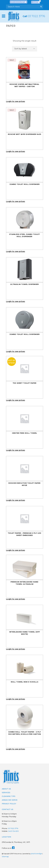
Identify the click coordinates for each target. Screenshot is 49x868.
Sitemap (5, 856)
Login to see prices (16, 101)
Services (6, 792)
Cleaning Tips (9, 796)
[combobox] (25, 49)
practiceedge (36, 854)
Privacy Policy (9, 804)
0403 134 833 (13, 831)
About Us (6, 789)
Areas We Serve (10, 800)
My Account (19, 2)
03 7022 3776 (36, 16)
